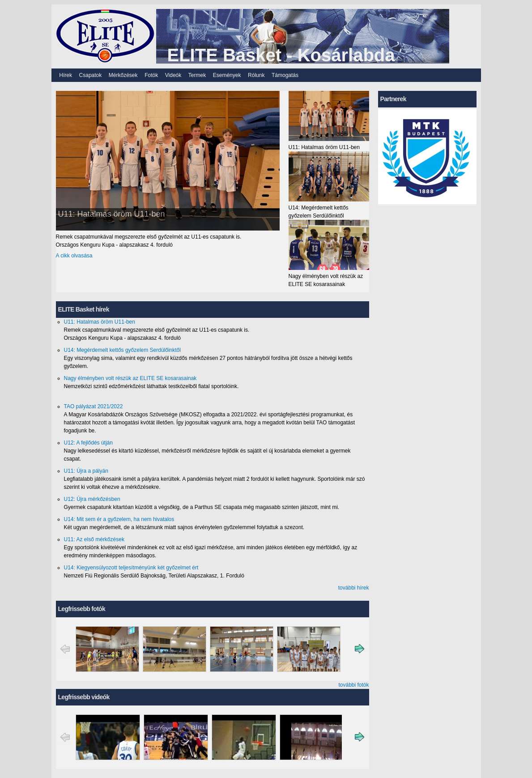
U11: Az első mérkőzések (94, 539)
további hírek (354, 588)
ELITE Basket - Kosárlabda (281, 55)
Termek (197, 75)
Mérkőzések (123, 75)
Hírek (66, 75)
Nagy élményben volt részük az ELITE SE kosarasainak (130, 378)
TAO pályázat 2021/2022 (94, 406)
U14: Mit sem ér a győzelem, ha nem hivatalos (119, 519)
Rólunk (256, 75)
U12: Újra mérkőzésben (92, 499)
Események (227, 75)
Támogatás (285, 75)
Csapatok (91, 75)
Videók (173, 75)
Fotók (151, 75)
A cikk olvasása (74, 256)
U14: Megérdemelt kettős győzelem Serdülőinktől (122, 350)
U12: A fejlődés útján (88, 443)
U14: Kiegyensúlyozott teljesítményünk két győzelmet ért (131, 568)
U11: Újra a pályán (86, 471)
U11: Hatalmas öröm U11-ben (112, 214)
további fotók (353, 685)
